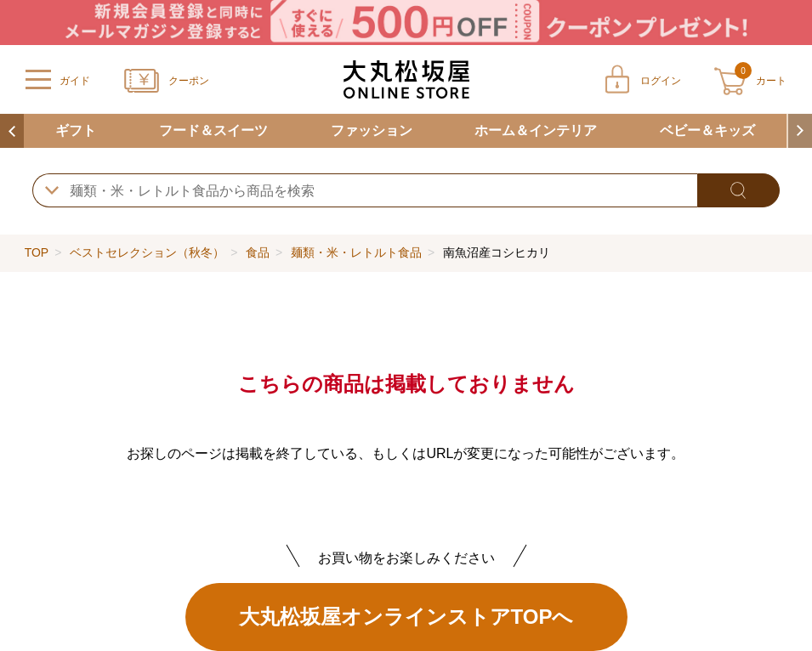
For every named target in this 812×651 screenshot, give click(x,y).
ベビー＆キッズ (707, 130)
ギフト (76, 130)
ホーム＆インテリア (536, 130)
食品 (258, 252)
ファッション (372, 130)
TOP (37, 252)
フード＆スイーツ (213, 130)
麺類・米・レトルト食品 (356, 252)
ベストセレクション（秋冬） (147, 252)
